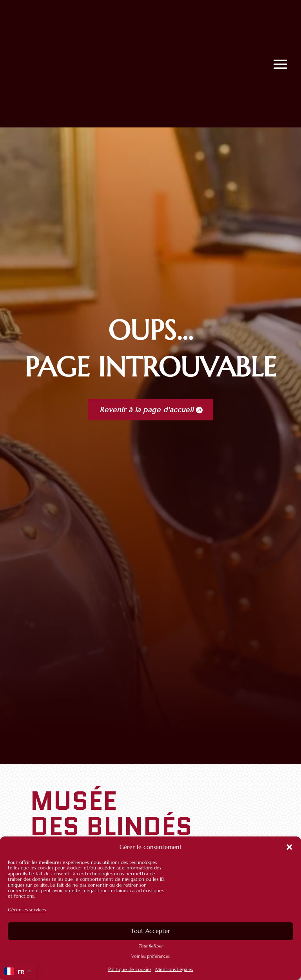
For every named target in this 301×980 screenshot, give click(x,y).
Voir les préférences (150, 956)
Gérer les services (27, 910)
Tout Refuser (150, 946)
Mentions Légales (174, 969)
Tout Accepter (150, 931)
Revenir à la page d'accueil (147, 410)
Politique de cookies (130, 969)
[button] (289, 847)
